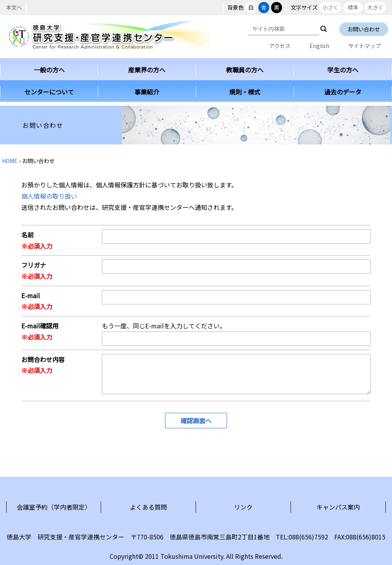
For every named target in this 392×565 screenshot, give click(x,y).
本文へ (14, 7)
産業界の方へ (147, 70)
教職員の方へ (245, 70)
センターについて (49, 92)
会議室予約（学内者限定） (54, 507)
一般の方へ (49, 70)
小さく (330, 7)
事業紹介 (147, 92)
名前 (28, 235)
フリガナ (34, 265)
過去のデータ (343, 92)
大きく (375, 7)
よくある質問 (148, 507)
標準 (353, 7)
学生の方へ (343, 70)
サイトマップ (364, 46)
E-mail (31, 295)
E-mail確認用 (40, 326)
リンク (243, 507)
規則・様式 (245, 92)
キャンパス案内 (338, 507)
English (319, 46)
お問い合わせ (364, 29)
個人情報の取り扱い (49, 196)
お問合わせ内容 (43, 359)
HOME (10, 161)
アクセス (280, 46)
